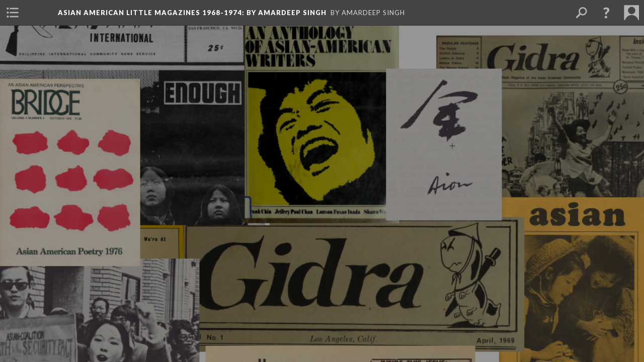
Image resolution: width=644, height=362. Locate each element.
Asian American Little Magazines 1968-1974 (192, 13)
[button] (606, 13)
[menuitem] (13, 13)
